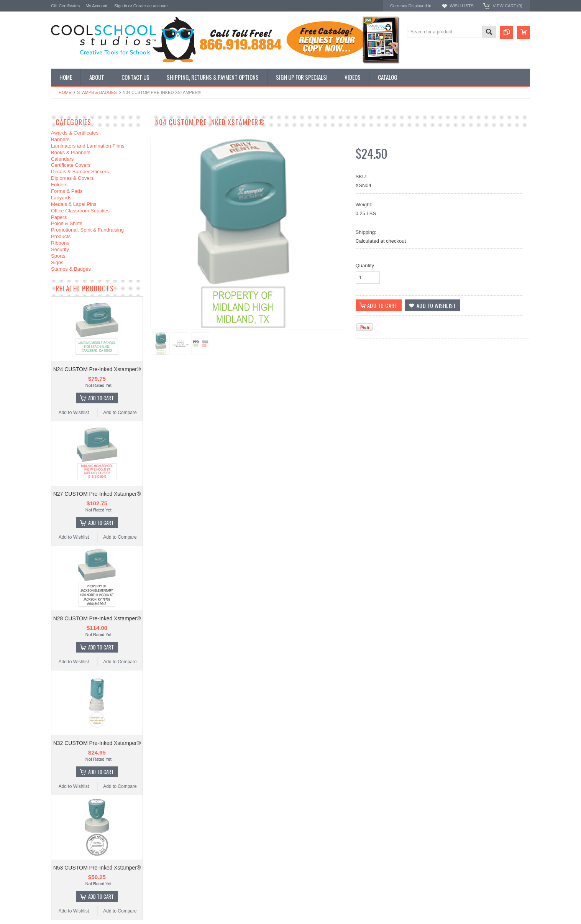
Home (65, 92)
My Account (96, 6)
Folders (59, 185)
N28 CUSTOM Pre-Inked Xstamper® (97, 618)
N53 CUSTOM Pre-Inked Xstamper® (97, 868)
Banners (60, 139)
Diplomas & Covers (72, 178)
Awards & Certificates (75, 133)
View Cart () (508, 6)
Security (60, 249)
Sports (58, 256)
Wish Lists (461, 6)
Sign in (121, 6)
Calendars (62, 159)
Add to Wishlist (74, 413)
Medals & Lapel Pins (74, 204)
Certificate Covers (71, 165)
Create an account (151, 6)
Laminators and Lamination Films (88, 146)
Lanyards (61, 198)
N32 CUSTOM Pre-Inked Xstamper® (97, 743)
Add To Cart (101, 398)
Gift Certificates (65, 6)
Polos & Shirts (67, 223)
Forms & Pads (67, 191)
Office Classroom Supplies (80, 211)
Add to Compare (120, 413)
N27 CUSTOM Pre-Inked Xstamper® (97, 494)
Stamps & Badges (97, 92)
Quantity (365, 266)
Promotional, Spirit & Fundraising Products (87, 233)
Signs (57, 262)
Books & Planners (71, 152)
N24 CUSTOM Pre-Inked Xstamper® (97, 369)
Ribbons (60, 243)
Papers (59, 217)
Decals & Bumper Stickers (80, 172)
